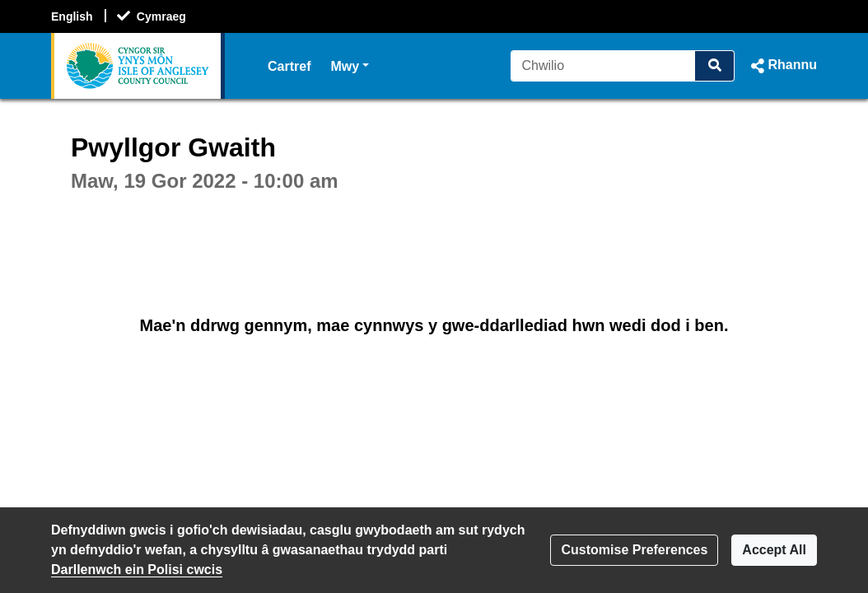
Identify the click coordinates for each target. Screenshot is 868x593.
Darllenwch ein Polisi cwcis (137, 570)
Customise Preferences (634, 550)
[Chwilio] (603, 66)
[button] (782, 66)
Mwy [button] (350, 65)
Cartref (289, 66)
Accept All (774, 550)
